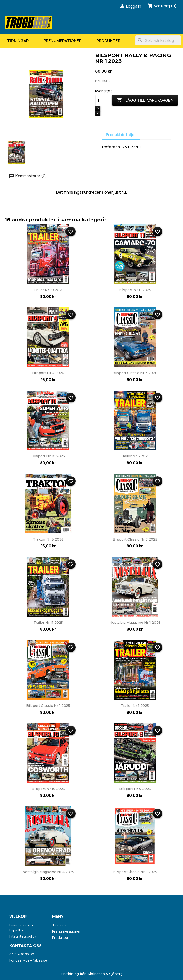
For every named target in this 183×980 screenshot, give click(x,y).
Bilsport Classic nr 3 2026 (135, 373)
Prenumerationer (63, 41)
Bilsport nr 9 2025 (135, 789)
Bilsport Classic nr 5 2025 (135, 872)
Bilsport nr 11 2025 (135, 290)
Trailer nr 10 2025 (48, 290)
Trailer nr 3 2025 (135, 456)
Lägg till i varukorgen (145, 100)
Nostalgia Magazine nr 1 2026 (135, 623)
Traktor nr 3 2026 (48, 539)
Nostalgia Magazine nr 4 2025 (48, 872)
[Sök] (158, 40)
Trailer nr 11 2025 (48, 623)
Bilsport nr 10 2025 (48, 456)
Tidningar (18, 41)
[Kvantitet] (101, 101)
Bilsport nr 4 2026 (48, 373)
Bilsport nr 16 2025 (48, 789)
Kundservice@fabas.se (28, 960)
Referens (111, 147)
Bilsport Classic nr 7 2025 (135, 539)
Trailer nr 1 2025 (135, 706)
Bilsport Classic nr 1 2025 (48, 706)
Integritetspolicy (23, 936)
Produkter (108, 41)
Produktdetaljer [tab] (121, 135)
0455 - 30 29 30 (22, 954)
